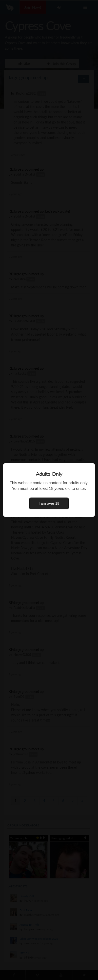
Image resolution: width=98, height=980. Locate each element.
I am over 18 (49, 503)
